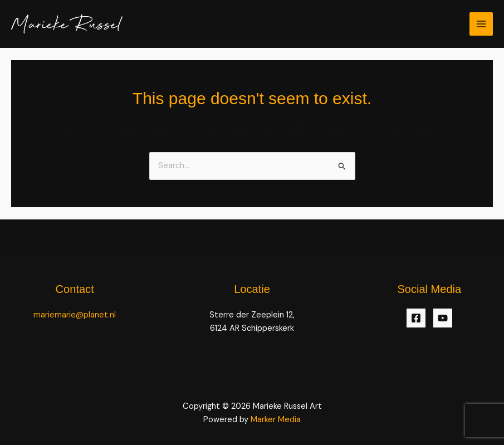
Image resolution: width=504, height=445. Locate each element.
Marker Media (276, 420)
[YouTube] (443, 318)
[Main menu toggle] (481, 24)
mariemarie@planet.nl (75, 315)
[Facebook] (416, 318)
